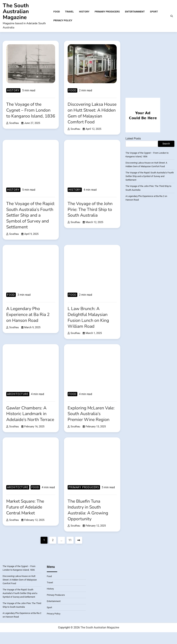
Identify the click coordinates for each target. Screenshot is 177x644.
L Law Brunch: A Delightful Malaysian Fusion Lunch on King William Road (89, 324)
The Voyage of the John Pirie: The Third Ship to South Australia (91, 216)
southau (12, 129)
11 (70, 552)
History (84, 12)
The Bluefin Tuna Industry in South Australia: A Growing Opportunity (89, 522)
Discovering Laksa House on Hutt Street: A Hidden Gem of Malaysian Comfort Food (92, 117)
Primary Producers (107, 12)
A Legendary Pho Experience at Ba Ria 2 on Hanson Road (29, 321)
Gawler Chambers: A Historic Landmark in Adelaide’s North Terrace (27, 423)
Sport (154, 12)
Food (57, 12)
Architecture (18, 400)
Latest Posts (133, 139)
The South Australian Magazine (16, 12)
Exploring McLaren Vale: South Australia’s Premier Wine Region (91, 420)
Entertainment (135, 12)
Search (166, 144)
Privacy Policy (63, 21)
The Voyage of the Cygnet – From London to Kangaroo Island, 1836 (29, 114)
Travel (69, 12)
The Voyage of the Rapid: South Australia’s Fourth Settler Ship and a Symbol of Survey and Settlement (31, 222)
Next (79, 552)
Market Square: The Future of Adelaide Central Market (26, 519)
